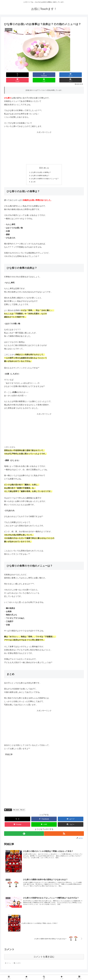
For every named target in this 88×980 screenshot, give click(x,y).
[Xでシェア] (11, 75)
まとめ (32, 177)
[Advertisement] (44, 143)
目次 (41, 162)
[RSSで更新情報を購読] (64, 829)
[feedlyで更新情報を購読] (24, 829)
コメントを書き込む (44, 952)
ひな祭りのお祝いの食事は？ (41, 167)
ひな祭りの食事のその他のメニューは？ (45, 174)
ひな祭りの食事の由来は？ (40, 170)
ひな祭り (8, 805)
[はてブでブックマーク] (37, 75)
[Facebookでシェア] (24, 75)
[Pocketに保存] (51, 75)
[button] (77, 75)
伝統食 (16, 805)
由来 (23, 805)
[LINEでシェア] (64, 75)
